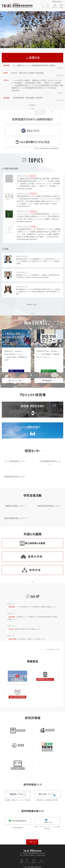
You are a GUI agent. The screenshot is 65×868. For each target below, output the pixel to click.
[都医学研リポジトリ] (45, 676)
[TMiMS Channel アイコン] (17, 676)
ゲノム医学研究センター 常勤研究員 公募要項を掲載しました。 (37, 607)
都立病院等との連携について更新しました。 (33, 639)
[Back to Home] (17, 6)
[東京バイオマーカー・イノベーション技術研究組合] (47, 821)
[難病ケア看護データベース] (47, 794)
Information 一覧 (54, 650)
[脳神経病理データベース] (18, 794)
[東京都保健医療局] (18, 821)
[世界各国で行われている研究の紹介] (32, 119)
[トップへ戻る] (32, 842)
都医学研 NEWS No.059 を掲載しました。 (28, 629)
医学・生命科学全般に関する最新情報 (48, 149)
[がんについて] (32, 131)
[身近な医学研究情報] (17, 692)
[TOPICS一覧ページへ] (32, 305)
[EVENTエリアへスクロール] (33, 314)
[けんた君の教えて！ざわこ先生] (32, 142)
